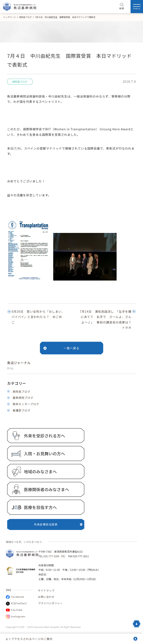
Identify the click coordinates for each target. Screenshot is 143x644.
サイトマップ (46, 590)
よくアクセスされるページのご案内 (29, 639)
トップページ (10, 17)
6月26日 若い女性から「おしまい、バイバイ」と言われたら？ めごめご (38, 317)
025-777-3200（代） (54, 556)
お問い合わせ (46, 597)
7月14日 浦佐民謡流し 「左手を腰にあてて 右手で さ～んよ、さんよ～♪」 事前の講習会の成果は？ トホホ (107, 319)
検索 (122, 7)
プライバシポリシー (50, 603)
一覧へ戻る (71, 348)
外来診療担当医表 (58, 524)
